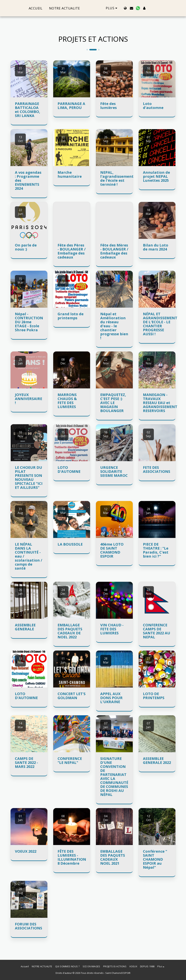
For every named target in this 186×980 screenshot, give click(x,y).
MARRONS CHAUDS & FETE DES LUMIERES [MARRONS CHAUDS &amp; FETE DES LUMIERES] (67, 401)
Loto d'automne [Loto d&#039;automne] (153, 106)
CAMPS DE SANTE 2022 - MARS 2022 (26, 763)
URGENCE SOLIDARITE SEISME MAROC (114, 471)
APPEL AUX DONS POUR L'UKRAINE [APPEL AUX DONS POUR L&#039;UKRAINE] (111, 698)
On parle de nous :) (26, 247)
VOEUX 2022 (26, 851)
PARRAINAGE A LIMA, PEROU (71, 106)
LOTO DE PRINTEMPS (154, 696)
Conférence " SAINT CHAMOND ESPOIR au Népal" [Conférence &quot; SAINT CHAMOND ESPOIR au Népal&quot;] (155, 859)
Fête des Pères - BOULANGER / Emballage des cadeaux (72, 251)
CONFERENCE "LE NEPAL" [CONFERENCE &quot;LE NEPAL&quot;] (70, 761)
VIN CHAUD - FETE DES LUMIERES (112, 629)
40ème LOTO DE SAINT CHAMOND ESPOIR (112, 550)
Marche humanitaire (70, 174)
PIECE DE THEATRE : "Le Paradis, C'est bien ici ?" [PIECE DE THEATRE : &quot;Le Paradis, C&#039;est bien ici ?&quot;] (156, 550)
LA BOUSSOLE (70, 544)
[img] (29, 79)
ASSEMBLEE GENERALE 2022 (157, 761)
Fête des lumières (109, 106)
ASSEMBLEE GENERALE (25, 627)
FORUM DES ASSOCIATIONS (29, 926)
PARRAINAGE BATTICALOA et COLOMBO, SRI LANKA (28, 110)
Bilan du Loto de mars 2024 (156, 247)
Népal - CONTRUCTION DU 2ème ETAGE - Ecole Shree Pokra (29, 322)
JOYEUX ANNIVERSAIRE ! (29, 399)
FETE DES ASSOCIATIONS (157, 469)
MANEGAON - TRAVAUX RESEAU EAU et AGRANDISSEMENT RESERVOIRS (160, 403)
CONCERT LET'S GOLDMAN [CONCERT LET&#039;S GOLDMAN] (72, 696)
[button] (138, 8)
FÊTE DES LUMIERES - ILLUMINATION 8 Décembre (72, 857)
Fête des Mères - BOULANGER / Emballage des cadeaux (114, 251)
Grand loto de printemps (71, 316)
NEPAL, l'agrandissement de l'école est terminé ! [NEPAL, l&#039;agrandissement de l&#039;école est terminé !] (117, 178)
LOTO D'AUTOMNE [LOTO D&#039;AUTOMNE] (69, 469)
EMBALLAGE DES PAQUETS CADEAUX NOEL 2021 (113, 857)
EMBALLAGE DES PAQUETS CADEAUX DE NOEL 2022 (70, 631)
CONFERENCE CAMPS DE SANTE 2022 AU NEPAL (157, 631)
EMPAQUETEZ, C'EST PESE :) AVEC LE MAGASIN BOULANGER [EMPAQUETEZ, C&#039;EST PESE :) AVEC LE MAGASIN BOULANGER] (113, 403)
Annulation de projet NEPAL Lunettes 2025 (156, 176)
